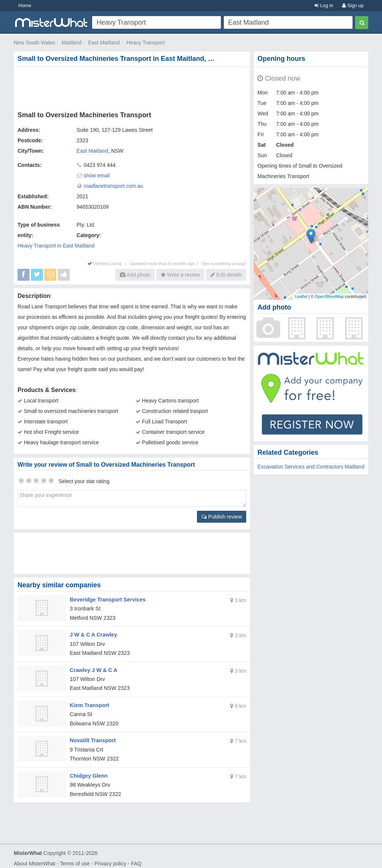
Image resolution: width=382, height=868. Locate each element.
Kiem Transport (89, 703)
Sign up (353, 5)
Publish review (222, 517)
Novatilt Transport (92, 737)
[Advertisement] (134, 87)
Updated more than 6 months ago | (166, 263)
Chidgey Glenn (88, 772)
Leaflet (301, 296)
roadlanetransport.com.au (113, 186)
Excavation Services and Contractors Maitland (311, 467)
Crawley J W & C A (93, 668)
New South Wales (35, 43)
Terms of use (75, 859)
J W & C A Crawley (93, 634)
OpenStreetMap (329, 296)
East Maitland (104, 43)
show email (97, 175)
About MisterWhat (35, 859)
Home (25, 5)
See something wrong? (224, 263)
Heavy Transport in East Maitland (56, 246)
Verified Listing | (109, 263)
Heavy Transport (146, 43)
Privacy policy (110, 859)
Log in (324, 5)
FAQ (136, 859)
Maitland (72, 43)
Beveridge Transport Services (107, 599)
